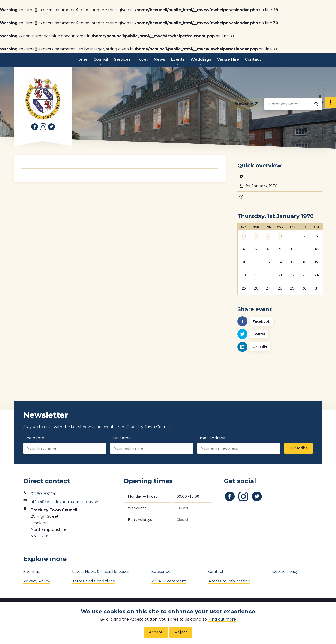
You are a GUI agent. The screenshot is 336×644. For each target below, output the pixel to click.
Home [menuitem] (81, 59)
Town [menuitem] (142, 59)
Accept (156, 632)
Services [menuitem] (122, 59)
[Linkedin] (280, 347)
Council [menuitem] (101, 59)
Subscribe (298, 448)
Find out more (222, 619)
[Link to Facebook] (34, 127)
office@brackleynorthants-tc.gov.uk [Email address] (65, 502)
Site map (32, 572)
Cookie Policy (285, 572)
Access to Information (229, 581)
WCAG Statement (169, 581)
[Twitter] (280, 334)
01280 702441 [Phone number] (44, 494)
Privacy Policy (37, 581)
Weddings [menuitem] (201, 59)
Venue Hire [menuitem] (228, 59)
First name (65, 445)
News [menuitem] (159, 59)
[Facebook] (280, 321)
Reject (181, 632)
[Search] (316, 104)
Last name (152, 445)
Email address (239, 445)
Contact (216, 572)
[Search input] (293, 104)
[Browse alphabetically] (246, 104)
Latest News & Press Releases (101, 572)
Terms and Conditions (94, 581)
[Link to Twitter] (51, 127)
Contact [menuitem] (253, 59)
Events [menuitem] (178, 59)
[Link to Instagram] (43, 127)
